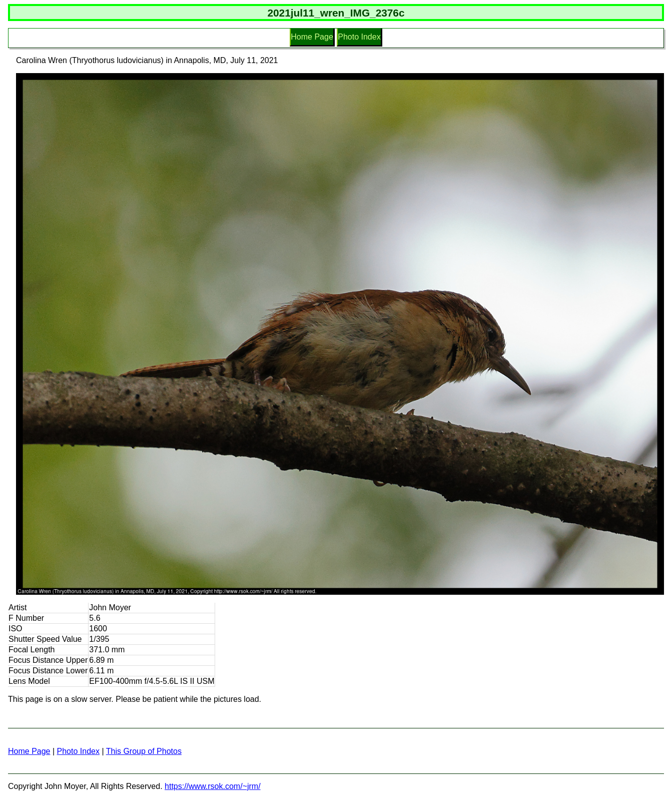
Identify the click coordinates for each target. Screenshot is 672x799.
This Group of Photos (144, 751)
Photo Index (359, 37)
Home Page (312, 37)
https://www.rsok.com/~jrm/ (213, 786)
